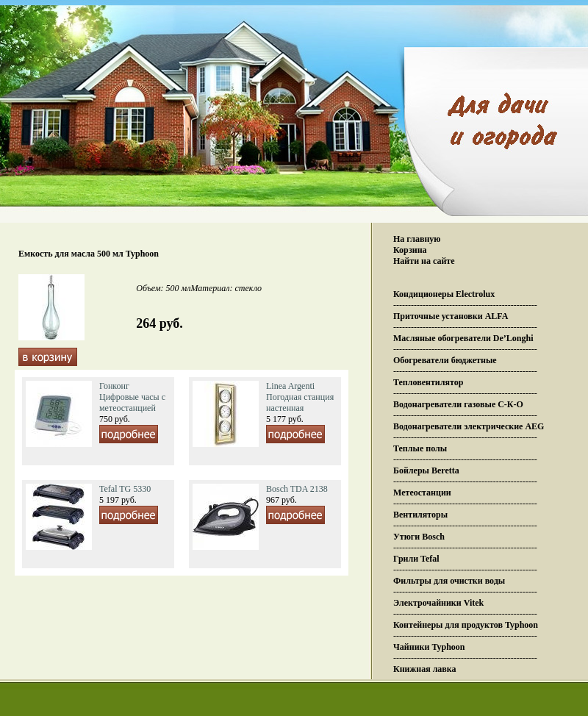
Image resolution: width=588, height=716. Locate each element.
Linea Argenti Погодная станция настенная (300, 397)
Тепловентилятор (428, 382)
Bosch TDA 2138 (297, 489)
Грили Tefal (416, 559)
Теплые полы (420, 448)
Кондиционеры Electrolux (444, 294)
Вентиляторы (420, 515)
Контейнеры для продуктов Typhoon (466, 625)
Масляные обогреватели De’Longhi (463, 338)
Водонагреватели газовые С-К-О (458, 404)
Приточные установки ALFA (451, 316)
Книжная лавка (425, 669)
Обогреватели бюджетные (445, 360)
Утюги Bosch (419, 537)
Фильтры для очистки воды (449, 581)
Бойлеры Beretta (426, 470)
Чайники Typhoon (429, 647)
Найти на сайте (424, 261)
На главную (417, 239)
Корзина (410, 250)
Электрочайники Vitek (438, 603)
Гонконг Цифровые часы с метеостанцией (132, 397)
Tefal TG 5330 (125, 489)
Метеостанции (422, 493)
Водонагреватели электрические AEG (469, 426)
